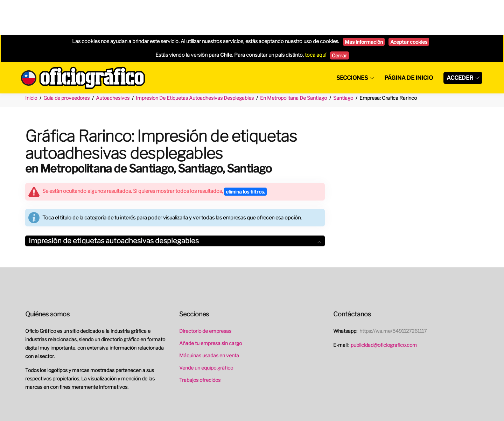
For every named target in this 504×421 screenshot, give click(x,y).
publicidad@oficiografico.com (384, 310)
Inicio (31, 63)
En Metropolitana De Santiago (293, 63)
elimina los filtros (245, 157)
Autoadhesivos (113, 63)
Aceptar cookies (409, 7)
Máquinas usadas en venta (209, 320)
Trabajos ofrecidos (200, 345)
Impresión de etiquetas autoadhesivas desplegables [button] (175, 206)
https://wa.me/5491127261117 (393, 296)
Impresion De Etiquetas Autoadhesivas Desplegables (195, 63)
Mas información (364, 7)
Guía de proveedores (66, 63)
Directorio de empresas (205, 296)
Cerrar (339, 20)
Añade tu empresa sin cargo (211, 308)
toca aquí (316, 20)
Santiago (343, 63)
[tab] (175, 206)
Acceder (460, 43)
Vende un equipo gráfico (206, 333)
